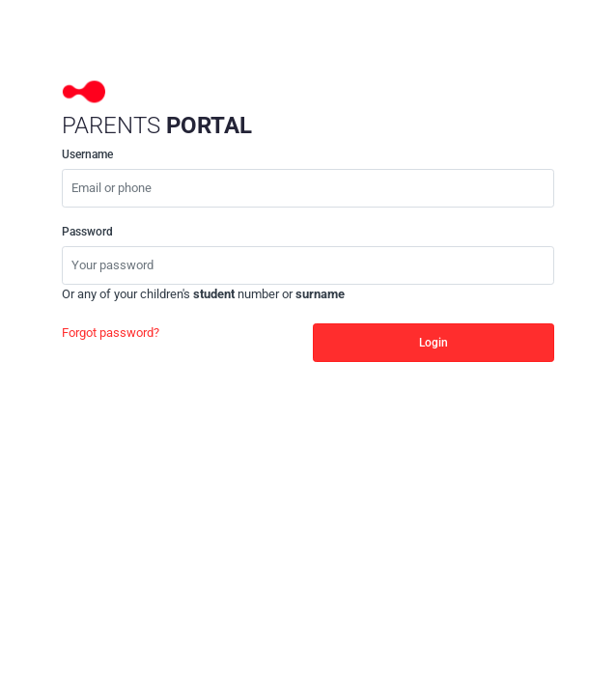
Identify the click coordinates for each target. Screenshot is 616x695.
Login (434, 343)
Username (87, 154)
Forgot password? (111, 333)
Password (87, 232)
